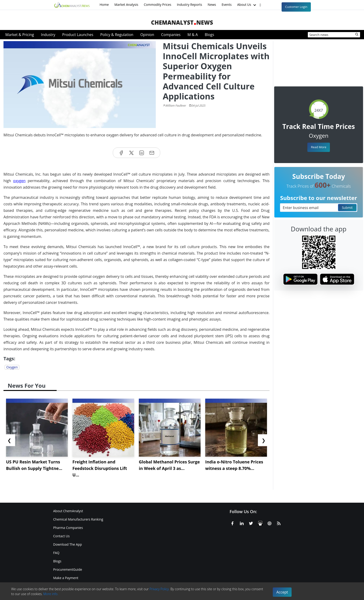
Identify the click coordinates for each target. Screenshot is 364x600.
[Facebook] (232, 523)
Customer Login (296, 7)
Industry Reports (190, 5)
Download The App (68, 544)
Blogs (209, 35)
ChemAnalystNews (182, 22)
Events (227, 5)
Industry (48, 35)
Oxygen (12, 367)
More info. (51, 594)
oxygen (19, 181)
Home (104, 5)
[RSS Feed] (279, 523)
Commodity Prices (157, 5)
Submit (347, 208)
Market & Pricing (20, 35)
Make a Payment (66, 578)
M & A (193, 35)
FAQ (56, 553)
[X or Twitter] (251, 523)
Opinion (147, 35)
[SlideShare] (260, 523)
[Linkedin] (242, 523)
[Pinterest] (270, 523)
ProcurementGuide (68, 569)
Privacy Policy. (160, 589)
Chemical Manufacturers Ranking (78, 519)
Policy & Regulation (117, 35)
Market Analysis (126, 5)
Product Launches (78, 35)
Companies (171, 35)
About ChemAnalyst (68, 511)
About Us (247, 5)
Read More (318, 147)
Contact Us (61, 536)
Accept (282, 592)
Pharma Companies (68, 528)
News (212, 5)
